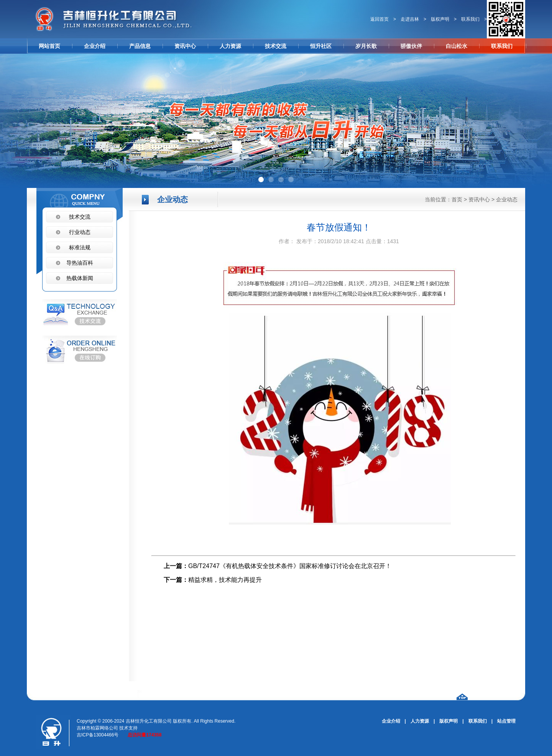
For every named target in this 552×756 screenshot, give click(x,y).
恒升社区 (321, 46)
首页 (457, 199)
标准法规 (80, 247)
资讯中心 (185, 46)
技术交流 (276, 46)
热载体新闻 (80, 278)
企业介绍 (95, 46)
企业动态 (507, 199)
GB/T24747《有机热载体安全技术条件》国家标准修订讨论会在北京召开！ (290, 566)
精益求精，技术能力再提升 (225, 580)
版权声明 (440, 19)
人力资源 (230, 46)
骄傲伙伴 (411, 46)
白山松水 (457, 46)
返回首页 (379, 19)
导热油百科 (80, 263)
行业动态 (80, 232)
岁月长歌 (366, 46)
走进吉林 (410, 19)
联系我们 (470, 19)
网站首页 (49, 46)
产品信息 (140, 46)
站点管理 (506, 721)
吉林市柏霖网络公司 (97, 728)
